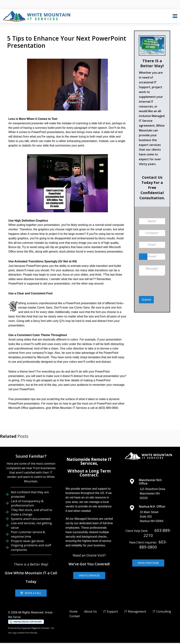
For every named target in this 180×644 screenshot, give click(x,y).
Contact (75, 612)
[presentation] (157, 291)
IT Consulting (162, 607)
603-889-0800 (153, 540)
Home (73, 607)
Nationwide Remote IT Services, (89, 457)
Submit (146, 300)
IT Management (135, 607)
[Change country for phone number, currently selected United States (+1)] (143, 257)
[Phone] (152, 257)
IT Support (111, 607)
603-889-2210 (157, 528)
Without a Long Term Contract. (89, 468)
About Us (90, 607)
